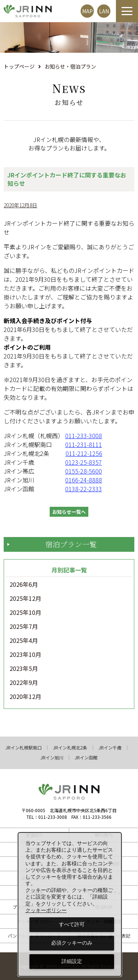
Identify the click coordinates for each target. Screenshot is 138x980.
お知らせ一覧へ (69, 512)
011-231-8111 (84, 444)
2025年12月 (25, 599)
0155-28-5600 (84, 471)
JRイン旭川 (52, 758)
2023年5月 (24, 669)
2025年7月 (24, 627)
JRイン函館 (86, 758)
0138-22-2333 (84, 489)
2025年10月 (25, 613)
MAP (87, 11)
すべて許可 (72, 924)
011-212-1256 (84, 453)
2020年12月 (25, 697)
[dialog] (70, 904)
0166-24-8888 (84, 480)
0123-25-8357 (84, 462)
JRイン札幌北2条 (70, 748)
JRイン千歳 (110, 748)
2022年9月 (24, 683)
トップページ (19, 66)
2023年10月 (25, 655)
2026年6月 (24, 585)
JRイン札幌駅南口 (24, 748)
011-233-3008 (84, 436)
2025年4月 (24, 641)
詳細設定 (72, 961)
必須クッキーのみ (72, 943)
